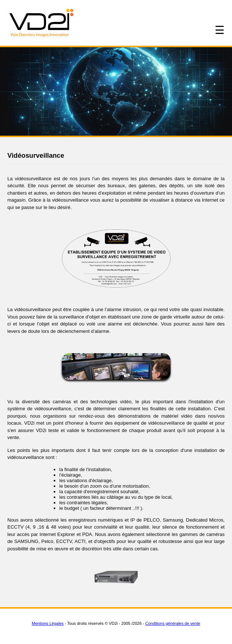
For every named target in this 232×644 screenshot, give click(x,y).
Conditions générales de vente (173, 623)
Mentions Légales (48, 623)
